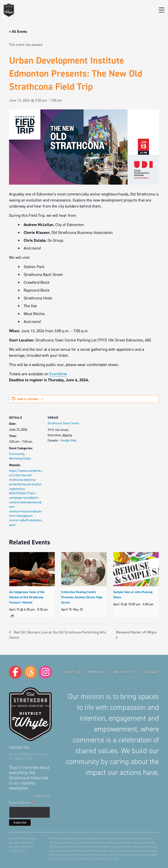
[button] (162, 10)
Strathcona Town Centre (63, 423)
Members (97, 672)
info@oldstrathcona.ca (33, 754)
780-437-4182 (23, 759)
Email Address (21, 803)
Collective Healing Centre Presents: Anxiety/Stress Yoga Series (82, 597)
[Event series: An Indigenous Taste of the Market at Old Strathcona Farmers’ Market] (12, 616)
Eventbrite (58, 374)
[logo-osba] (9, 10)
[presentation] (32, 569)
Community (17, 454)
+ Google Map (67, 440)
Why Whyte (125, 672)
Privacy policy (18, 851)
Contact (151, 672)
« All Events (18, 32)
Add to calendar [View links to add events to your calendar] (28, 399)
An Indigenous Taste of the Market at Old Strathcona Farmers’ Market (27, 597)
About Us (71, 672)
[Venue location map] (107, 437)
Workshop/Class (20, 458)
